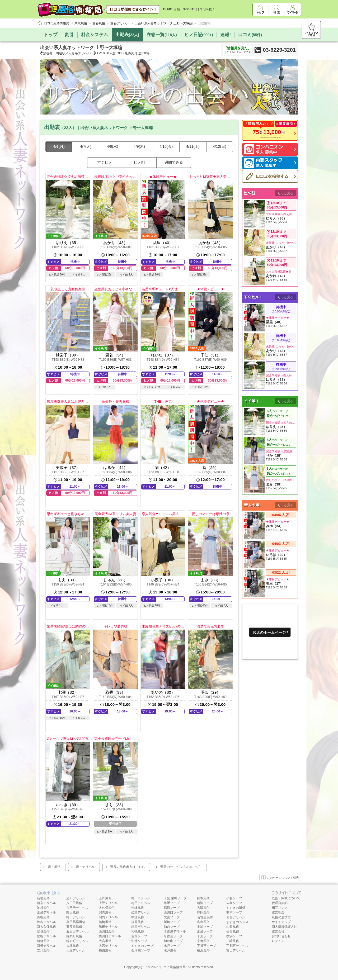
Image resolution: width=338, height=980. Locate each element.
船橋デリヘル (108, 927)
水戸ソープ (172, 946)
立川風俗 (43, 950)
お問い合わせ (281, 936)
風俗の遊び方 (281, 917)
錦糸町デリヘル (77, 941)
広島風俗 (203, 922)
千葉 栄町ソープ (175, 898)
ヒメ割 (139, 162)
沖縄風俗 (138, 908)
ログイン (278, 941)
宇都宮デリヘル (237, 946)
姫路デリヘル (141, 912)
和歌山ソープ (173, 941)
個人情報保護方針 (284, 927)
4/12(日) (220, 146)
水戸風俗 (170, 950)
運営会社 (278, 931)
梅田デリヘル (141, 903)
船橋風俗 (105, 922)
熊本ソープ (234, 912)
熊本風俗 (203, 898)
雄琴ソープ (172, 903)
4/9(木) (139, 146)
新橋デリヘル (46, 946)
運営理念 (278, 912)
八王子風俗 (74, 903)
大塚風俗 (73, 946)
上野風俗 (105, 898)
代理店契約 (280, 903)
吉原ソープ (139, 936)
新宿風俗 (43, 898)
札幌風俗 (138, 931)
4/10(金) (166, 146)
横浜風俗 (203, 950)
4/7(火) (86, 146)
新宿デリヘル (46, 903)
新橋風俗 (43, 941)
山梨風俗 (233, 927)
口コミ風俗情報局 (173, 967)
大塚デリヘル (76, 950)
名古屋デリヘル (175, 931)
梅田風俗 (105, 950)
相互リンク (280, 908)
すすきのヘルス (237, 922)
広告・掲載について (286, 898)
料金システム (95, 35)
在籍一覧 (162, 35)
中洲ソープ (139, 941)
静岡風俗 (203, 912)
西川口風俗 (107, 931)
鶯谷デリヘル (85, 867)
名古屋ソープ (173, 936)
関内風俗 (105, 912)
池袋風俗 (43, 908)
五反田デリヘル (77, 931)
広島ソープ (234, 903)
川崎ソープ (172, 922)
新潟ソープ (205, 903)
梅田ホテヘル (141, 898)
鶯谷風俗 (54, 867)
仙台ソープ (172, 927)
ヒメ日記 (199, 35)
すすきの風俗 (236, 908)
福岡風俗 (138, 922)
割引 (69, 35)
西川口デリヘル (110, 936)
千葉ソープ (205, 936)
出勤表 (127, 35)
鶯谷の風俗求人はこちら (128, 867)
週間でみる (174, 162)
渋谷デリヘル (46, 922)
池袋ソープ (205, 931)
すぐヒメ (105, 162)
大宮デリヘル (108, 946)
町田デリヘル (76, 917)
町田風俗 (73, 912)
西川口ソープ (173, 912)
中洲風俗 (138, 917)
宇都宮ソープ (206, 946)
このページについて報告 (280, 878)
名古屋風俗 (205, 917)
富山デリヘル (236, 950)
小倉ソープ (234, 898)
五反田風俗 (74, 927)
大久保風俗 (107, 908)
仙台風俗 (233, 931)
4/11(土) (193, 146)
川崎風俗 (233, 941)
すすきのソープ (142, 946)
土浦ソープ (205, 927)
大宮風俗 (105, 941)
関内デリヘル (108, 917)
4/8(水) (113, 146)
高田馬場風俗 (76, 922)
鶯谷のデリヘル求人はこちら (181, 867)
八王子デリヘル (77, 908)
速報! (226, 35)
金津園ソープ (141, 950)
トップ (51, 35)
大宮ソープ (172, 917)
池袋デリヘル (46, 912)
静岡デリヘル (141, 927)
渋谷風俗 (43, 917)
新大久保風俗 (46, 927)
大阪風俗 (203, 908)
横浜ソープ (234, 936)
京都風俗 (203, 941)
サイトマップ (281, 922)
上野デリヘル (108, 903)
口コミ (250, 35)
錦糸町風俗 (74, 936)
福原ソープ (172, 908)
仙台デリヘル (236, 917)
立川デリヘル (76, 898)
